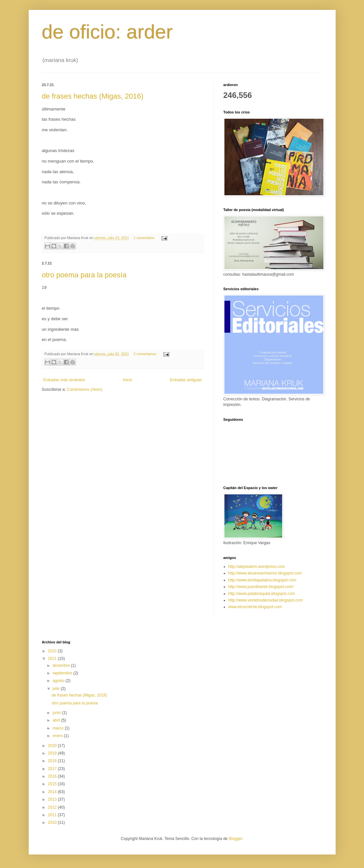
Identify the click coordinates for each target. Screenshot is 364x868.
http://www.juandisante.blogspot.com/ (261, 587)
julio (57, 689)
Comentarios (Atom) (85, 389)
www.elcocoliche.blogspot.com (255, 607)
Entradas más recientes (64, 380)
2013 (53, 799)
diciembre (62, 666)
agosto (59, 681)
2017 (53, 769)
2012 (53, 807)
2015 (53, 784)
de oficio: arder (107, 32)
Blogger (235, 839)
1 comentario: (145, 238)
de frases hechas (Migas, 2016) (93, 96)
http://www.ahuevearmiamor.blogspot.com (265, 573)
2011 (53, 815)
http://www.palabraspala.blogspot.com (262, 594)
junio (57, 713)
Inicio (127, 380)
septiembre (63, 673)
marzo (59, 728)
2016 (53, 776)
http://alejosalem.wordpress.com (257, 567)
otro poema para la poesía (84, 275)
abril (57, 720)
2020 (53, 746)
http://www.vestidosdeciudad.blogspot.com (266, 600)
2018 (53, 761)
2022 (53, 651)
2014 (53, 792)
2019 (53, 753)
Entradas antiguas (186, 380)
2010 (53, 822)
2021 (53, 659)
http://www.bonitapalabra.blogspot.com (262, 580)
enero (58, 736)
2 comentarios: (146, 354)
